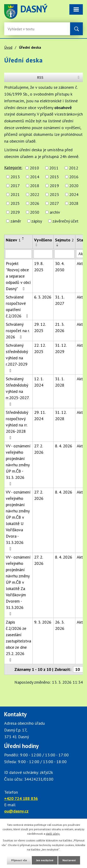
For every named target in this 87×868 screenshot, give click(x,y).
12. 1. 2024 (39, 382)
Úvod (8, 47)
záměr (16, 221)
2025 (15, 203)
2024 (74, 194)
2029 (15, 212)
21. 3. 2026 (60, 327)
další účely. (53, 834)
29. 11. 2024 (40, 415)
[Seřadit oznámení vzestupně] (23, 238)
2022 (35, 194)
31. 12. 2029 (61, 348)
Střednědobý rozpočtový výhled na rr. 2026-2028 (17, 425)
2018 (35, 186)
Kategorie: (13, 167)
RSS (59, 77)
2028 (74, 203)
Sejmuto (64, 240)
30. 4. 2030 (60, 267)
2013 (15, 177)
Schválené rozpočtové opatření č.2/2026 (18, 306)
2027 (54, 203)
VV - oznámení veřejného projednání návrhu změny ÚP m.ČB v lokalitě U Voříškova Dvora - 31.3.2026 (18, 520)
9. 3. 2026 (43, 622)
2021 (15, 194)
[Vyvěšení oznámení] (43, 254)
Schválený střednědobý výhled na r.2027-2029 (17, 358)
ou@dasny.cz (16, 811)
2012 (74, 168)
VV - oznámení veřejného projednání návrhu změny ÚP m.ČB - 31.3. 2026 (18, 465)
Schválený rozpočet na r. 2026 (18, 331)
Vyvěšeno (43, 240)
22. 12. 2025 (40, 348)
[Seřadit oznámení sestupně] (23, 240)
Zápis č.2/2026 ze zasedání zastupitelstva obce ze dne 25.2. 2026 (18, 641)
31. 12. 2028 (61, 415)
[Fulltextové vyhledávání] (23, 29)
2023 (54, 194)
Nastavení (69, 860)
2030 (35, 212)
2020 (74, 186)
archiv (55, 212)
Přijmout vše (19, 860)
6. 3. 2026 (43, 297)
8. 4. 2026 (64, 446)
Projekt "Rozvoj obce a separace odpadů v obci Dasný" (18, 276)
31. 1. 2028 (60, 382)
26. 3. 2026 (60, 625)
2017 (15, 186)
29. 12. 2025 (40, 327)
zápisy (37, 221)
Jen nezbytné (45, 860)
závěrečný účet (65, 221)
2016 (74, 177)
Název (13, 240)
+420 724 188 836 (21, 798)
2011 (54, 168)
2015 (54, 177)
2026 (35, 203)
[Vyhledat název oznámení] (18, 254)
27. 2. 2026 (39, 449)
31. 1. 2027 (60, 300)
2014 (35, 177)
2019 (54, 186)
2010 (34, 168)
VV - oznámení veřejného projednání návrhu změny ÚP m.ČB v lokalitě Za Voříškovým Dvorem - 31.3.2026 (18, 585)
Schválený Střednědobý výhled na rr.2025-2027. (17, 391)
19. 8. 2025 (39, 267)
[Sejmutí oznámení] (64, 254)
